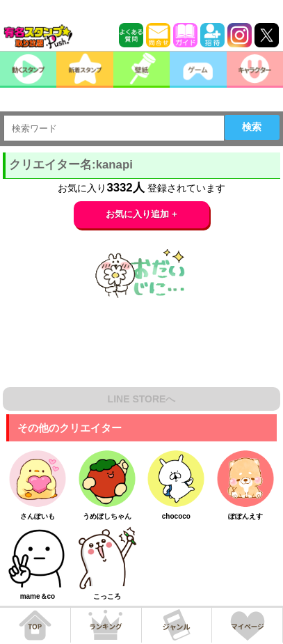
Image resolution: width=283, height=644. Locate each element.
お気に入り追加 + (141, 214)
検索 (252, 127)
